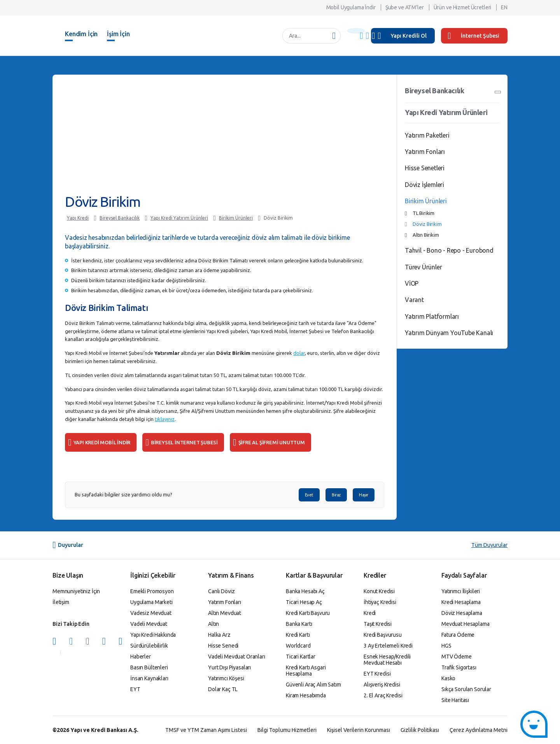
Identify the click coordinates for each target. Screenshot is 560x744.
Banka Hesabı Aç (305, 591)
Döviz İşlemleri (424, 185)
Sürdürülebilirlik (149, 646)
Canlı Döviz (221, 591)
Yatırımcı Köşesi (226, 678)
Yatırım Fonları (425, 152)
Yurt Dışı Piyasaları (229, 667)
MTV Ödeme (457, 657)
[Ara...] (307, 36)
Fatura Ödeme (458, 635)
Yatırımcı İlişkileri (461, 591)
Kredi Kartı (298, 635)
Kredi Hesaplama (461, 602)
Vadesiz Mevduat (151, 613)
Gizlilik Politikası (420, 730)
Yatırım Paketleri (427, 135)
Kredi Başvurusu (383, 635)
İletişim (61, 602)
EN (504, 7)
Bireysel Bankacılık (120, 218)
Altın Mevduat (225, 613)
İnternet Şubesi (473, 36)
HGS (446, 646)
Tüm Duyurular (489, 545)
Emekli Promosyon (152, 591)
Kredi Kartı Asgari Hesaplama (306, 671)
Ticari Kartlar (301, 657)
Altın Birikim (426, 235)
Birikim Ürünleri (236, 218)
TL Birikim (423, 213)
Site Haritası (455, 700)
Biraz (336, 495)
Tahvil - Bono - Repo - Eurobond (449, 250)
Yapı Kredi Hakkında (153, 635)
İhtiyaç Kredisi (380, 602)
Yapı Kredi (78, 218)
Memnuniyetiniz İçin (76, 591)
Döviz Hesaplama (462, 613)
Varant (414, 300)
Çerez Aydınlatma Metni (479, 730)
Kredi (370, 613)
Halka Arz (219, 635)
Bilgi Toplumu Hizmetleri (287, 730)
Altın (213, 624)
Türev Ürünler (423, 267)
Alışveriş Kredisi (382, 685)
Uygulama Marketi (151, 602)
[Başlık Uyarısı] (356, 31)
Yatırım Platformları (432, 316)
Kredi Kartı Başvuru (308, 613)
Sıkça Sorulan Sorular (466, 689)
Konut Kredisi (379, 591)
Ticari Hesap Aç (304, 602)
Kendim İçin (81, 34)
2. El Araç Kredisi (383, 695)
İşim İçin (118, 34)
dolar (299, 353)
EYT (135, 689)
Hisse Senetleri (425, 168)
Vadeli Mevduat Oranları (237, 657)
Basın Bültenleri (149, 667)
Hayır (364, 495)
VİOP (412, 283)
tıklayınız (165, 419)
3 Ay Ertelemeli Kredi (388, 646)
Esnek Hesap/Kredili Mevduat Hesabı (387, 660)
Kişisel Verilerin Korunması (359, 730)
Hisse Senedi (223, 646)
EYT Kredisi (377, 674)
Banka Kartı (299, 624)
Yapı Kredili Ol (409, 36)
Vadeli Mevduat (149, 624)
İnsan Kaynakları (149, 678)
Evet (309, 495)
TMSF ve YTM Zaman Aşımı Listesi (206, 730)
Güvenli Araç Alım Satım (313, 685)
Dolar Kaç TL (223, 689)
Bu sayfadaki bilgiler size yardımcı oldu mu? (123, 495)
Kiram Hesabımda (306, 695)
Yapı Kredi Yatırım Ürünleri (179, 218)
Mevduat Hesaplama (465, 624)
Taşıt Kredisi (378, 624)
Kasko (448, 678)
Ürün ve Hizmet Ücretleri (463, 7)
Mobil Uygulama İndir (351, 7)
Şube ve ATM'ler (405, 7)
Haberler (141, 657)
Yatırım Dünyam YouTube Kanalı (449, 333)
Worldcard (298, 646)
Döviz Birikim (278, 218)
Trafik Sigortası (459, 667)
